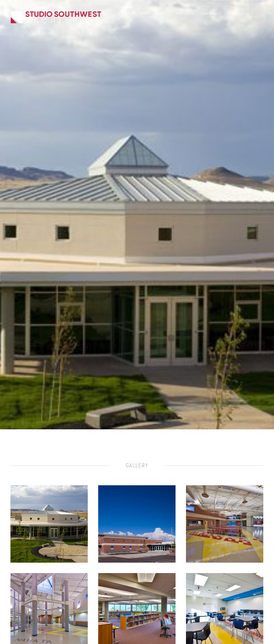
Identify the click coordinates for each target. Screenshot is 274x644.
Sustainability (153, 14)
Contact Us (239, 14)
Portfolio (185, 14)
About (124, 14)
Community (211, 14)
